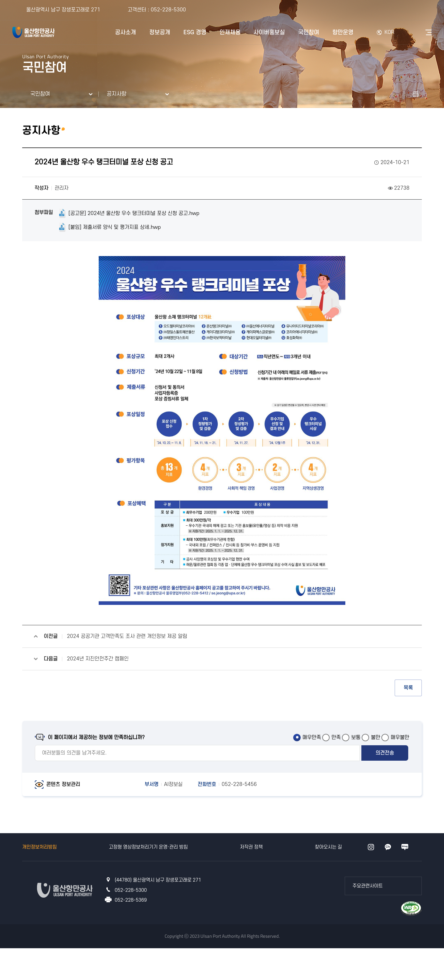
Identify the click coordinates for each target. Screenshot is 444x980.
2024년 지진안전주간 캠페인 (98, 659)
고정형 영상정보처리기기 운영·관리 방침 (148, 847)
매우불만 (400, 738)
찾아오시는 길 (328, 847)
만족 (336, 738)
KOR (389, 32)
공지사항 (117, 94)
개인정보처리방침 (39, 847)
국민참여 (40, 94)
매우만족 (312, 738)
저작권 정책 (251, 847)
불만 (376, 738)
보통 (356, 738)
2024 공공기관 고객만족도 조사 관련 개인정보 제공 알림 (127, 636)
